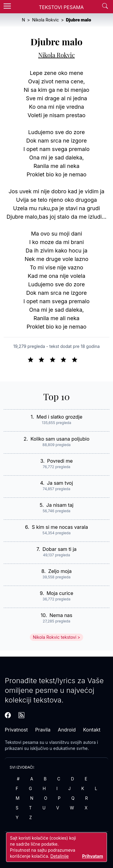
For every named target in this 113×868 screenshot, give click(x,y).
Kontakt (92, 730)
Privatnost (16, 730)
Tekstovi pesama (22, 742)
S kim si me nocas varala (60, 527)
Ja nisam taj (60, 505)
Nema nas (61, 615)
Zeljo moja (60, 571)
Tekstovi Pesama (61, 7)
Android (67, 730)
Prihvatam (93, 856)
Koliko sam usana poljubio (60, 439)
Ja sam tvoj (60, 483)
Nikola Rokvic (56, 55)
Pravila (43, 730)
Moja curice (60, 593)
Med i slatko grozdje (59, 417)
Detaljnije (60, 856)
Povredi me (60, 461)
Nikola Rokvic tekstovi (55, 637)
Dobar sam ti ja (60, 549)
